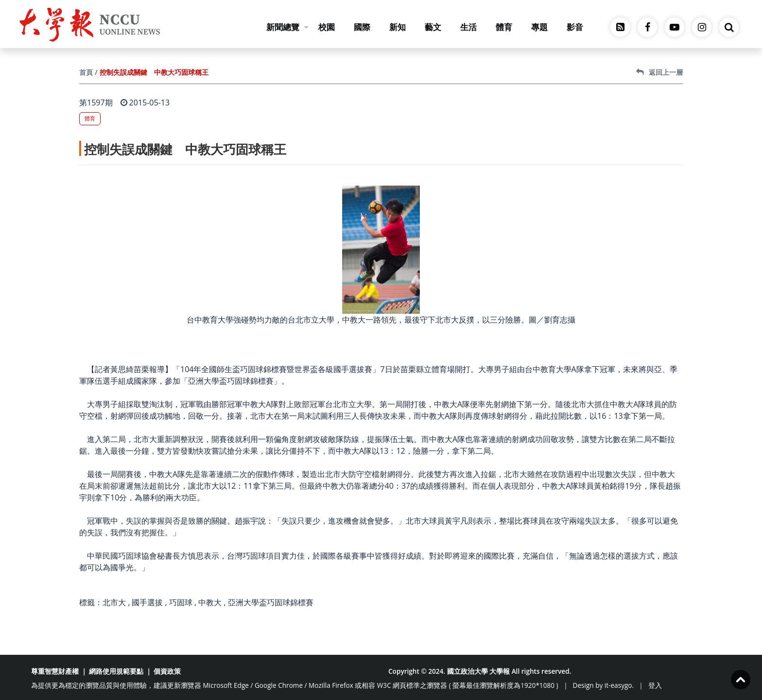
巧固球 (181, 602)
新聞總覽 (287, 27)
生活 (468, 27)
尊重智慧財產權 (55, 671)
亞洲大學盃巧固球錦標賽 (271, 602)
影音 (575, 27)
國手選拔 (147, 602)
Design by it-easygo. (604, 685)
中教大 (210, 602)
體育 (504, 27)
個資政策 (167, 671)
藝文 (433, 27)
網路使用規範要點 (116, 671)
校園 (327, 27)
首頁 (86, 72)
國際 (362, 27)
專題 (539, 27)
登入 (655, 685)
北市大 (114, 602)
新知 (398, 27)
